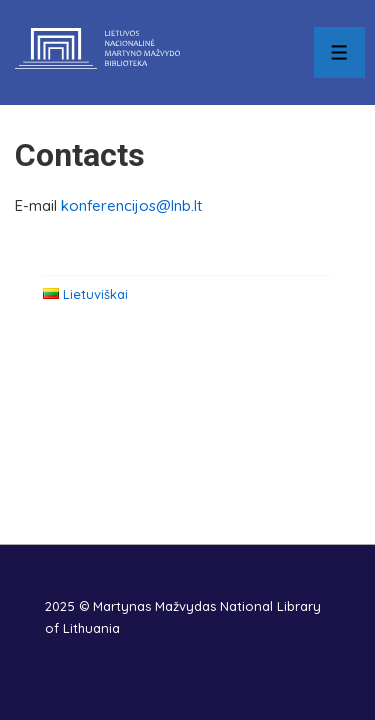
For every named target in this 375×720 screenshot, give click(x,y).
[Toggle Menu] (339, 52)
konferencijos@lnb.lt (131, 205)
